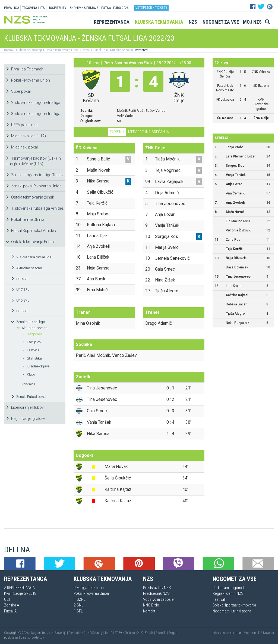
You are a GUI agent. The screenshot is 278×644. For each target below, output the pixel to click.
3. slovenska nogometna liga (33, 114)
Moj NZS (252, 22)
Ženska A (12, 605)
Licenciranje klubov (25, 407)
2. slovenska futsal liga (31, 257)
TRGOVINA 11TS (33, 8)
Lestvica (31, 350)
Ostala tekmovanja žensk (30, 197)
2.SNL (78, 605)
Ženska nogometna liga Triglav (34, 175)
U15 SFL (20, 300)
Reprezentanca (112, 22)
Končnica (26, 384)
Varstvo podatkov (32, 637)
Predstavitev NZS (157, 588)
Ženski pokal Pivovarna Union (34, 186)
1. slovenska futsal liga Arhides (35, 208)
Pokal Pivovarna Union (28, 80)
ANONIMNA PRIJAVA (84, 8)
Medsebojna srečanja (149, 132)
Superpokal (18, 91)
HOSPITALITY (57, 8)
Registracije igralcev (25, 419)
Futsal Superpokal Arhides (31, 231)
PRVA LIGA (12, 8)
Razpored (141, 50)
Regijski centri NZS (228, 593)
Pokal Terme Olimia (25, 219)
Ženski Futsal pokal (29, 397)
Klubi (29, 374)
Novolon (268, 633)
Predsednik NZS (156, 593)
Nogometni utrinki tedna (232, 611)
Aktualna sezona (121, 50)
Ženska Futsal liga (94, 50)
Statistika (32, 358)
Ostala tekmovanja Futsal (62, 50)
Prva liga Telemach (24, 69)
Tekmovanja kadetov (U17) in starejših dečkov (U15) (33, 161)
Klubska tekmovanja (159, 22)
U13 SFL (20, 311)
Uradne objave (36, 366)
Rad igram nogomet (228, 588)
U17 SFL (20, 290)
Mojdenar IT (252, 633)
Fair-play (32, 342)
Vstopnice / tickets (151, 7)
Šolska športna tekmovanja (234, 605)
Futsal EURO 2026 (115, 8)
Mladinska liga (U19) (26, 136)
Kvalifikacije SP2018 (20, 593)
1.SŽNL (80, 599)
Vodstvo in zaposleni (160, 599)
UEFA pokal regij (22, 125)
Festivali (219, 599)
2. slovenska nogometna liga (33, 103)
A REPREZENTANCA (19, 588)
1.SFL (78, 611)
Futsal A (10, 611)
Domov (9, 50)
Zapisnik (117, 132)
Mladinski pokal (22, 147)
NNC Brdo (151, 605)
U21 (7, 599)
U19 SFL (20, 279)
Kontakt (149, 611)
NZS (193, 22)
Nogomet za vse (221, 22)
